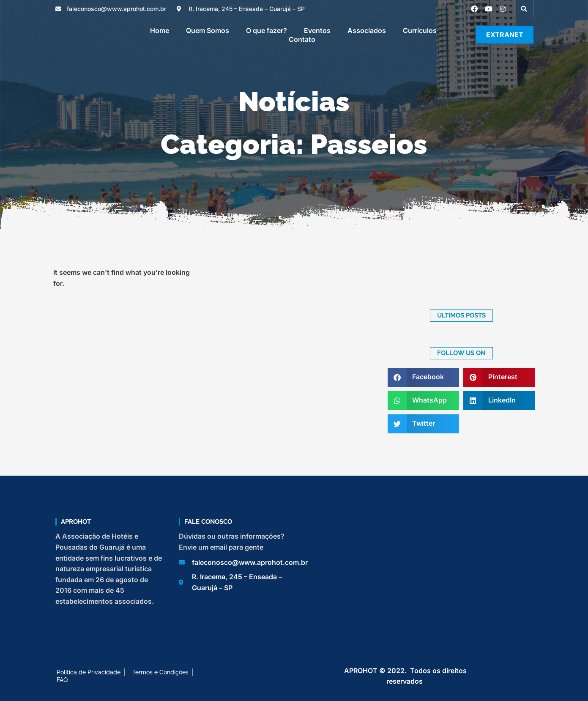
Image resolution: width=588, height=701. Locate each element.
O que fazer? (267, 30)
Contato (302, 39)
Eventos (317, 30)
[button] (524, 9)
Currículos (420, 30)
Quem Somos (208, 30)
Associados (367, 30)
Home (160, 30)
